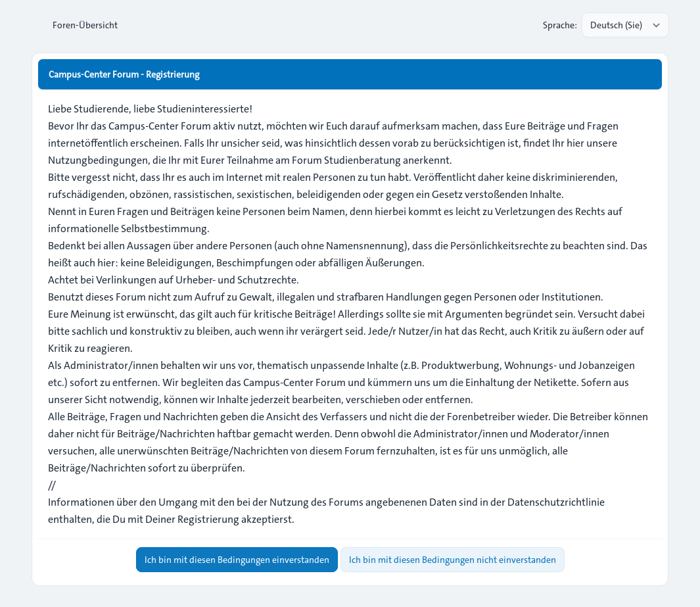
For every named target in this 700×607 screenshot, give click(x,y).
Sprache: (560, 25)
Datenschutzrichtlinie (556, 502)
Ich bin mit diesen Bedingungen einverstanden (237, 560)
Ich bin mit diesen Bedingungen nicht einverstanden (453, 560)
